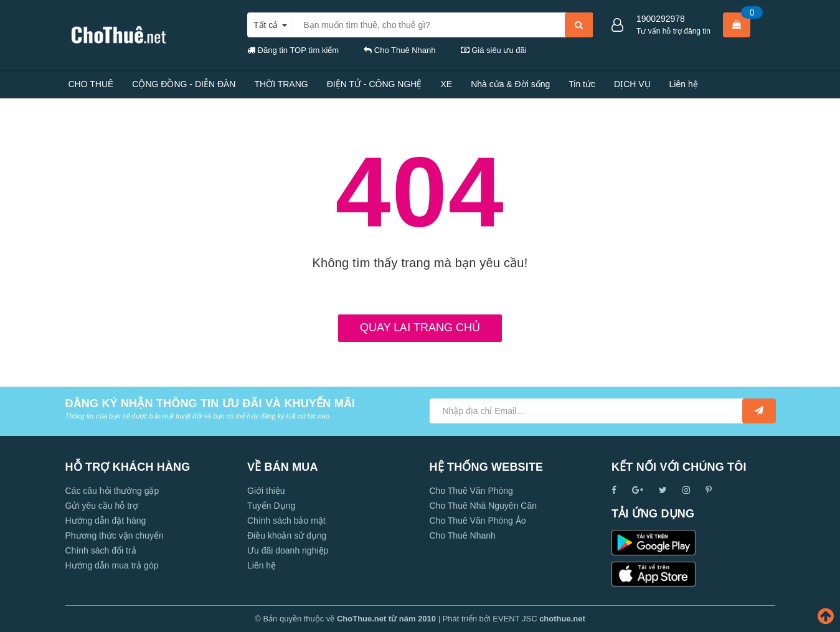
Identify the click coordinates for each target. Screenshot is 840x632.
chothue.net (562, 619)
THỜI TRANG (281, 84)
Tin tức (582, 84)
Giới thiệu (266, 491)
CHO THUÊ (91, 84)
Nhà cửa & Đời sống (510, 84)
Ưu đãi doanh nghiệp (288, 550)
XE (446, 84)
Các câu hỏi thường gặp (112, 491)
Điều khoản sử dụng (287, 535)
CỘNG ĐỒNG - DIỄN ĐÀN (184, 84)
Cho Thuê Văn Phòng (471, 491)
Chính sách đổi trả (101, 550)
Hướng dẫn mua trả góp (112, 565)
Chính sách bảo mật (286, 521)
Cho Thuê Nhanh (463, 535)
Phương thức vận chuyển (115, 535)
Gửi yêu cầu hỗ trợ (102, 506)
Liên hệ (684, 84)
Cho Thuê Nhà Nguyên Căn (484, 506)
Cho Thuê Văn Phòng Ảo (478, 521)
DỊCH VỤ (632, 84)
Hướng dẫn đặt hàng (106, 521)
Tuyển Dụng (271, 506)
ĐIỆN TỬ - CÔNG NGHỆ (375, 84)
